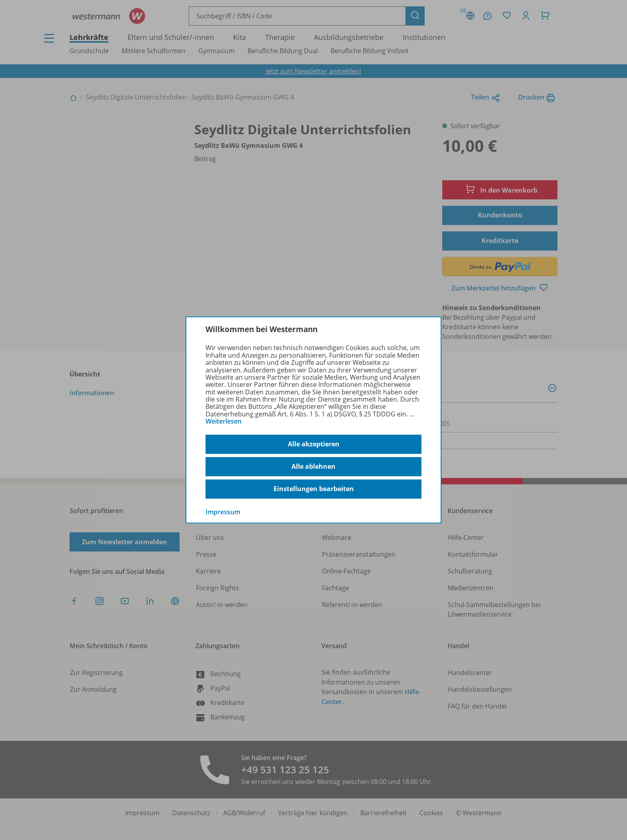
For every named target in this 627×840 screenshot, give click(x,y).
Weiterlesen (224, 421)
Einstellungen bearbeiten (314, 489)
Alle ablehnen (313, 466)
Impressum (223, 512)
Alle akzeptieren (314, 444)
